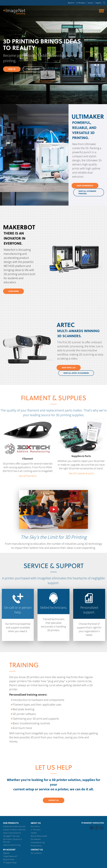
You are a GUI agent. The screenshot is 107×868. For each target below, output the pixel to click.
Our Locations (36, 853)
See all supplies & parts (81, 473)
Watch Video (34, 69)
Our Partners (36, 839)
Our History (35, 826)
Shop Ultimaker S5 (85, 186)
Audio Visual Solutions (12, 833)
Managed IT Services (11, 836)
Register (6, 853)
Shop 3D (12, 69)
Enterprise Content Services (14, 826)
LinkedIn (102, 827)
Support (98, 3)
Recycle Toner (9, 859)
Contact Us (53, 800)
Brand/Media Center (39, 836)
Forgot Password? (10, 856)
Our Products (11, 823)
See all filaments (28, 476)
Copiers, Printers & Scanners (14, 829)
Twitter (92, 827)
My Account (9, 849)
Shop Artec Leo (69, 367)
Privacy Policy (36, 845)
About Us (36, 823)
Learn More (13, 291)
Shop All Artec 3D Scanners (76, 373)
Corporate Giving (38, 842)
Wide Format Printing (12, 845)
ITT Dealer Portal (10, 862)
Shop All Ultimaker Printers (87, 192)
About (71, 3)
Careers (90, 3)
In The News (36, 829)
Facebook (97, 827)
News (81, 3)
